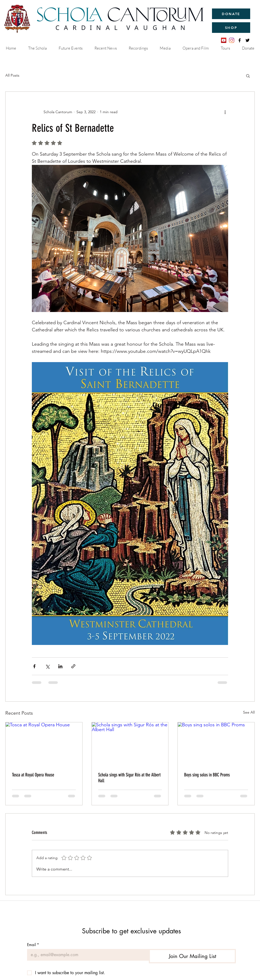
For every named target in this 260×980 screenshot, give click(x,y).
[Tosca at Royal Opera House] (44, 744)
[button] (248, 76)
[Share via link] (73, 666)
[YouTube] (224, 40)
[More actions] (225, 112)
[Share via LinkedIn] (60, 666)
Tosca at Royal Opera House (33, 775)
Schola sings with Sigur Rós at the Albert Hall (129, 778)
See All (249, 712)
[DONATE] (231, 14)
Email (33, 945)
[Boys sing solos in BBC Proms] (216, 744)
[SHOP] (231, 28)
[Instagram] (232, 40)
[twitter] (248, 40)
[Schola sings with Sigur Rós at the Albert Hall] (130, 744)
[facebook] (240, 40)
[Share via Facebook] (34, 666)
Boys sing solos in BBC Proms (207, 775)
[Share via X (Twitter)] (47, 666)
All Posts (12, 75)
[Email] (86, 955)
